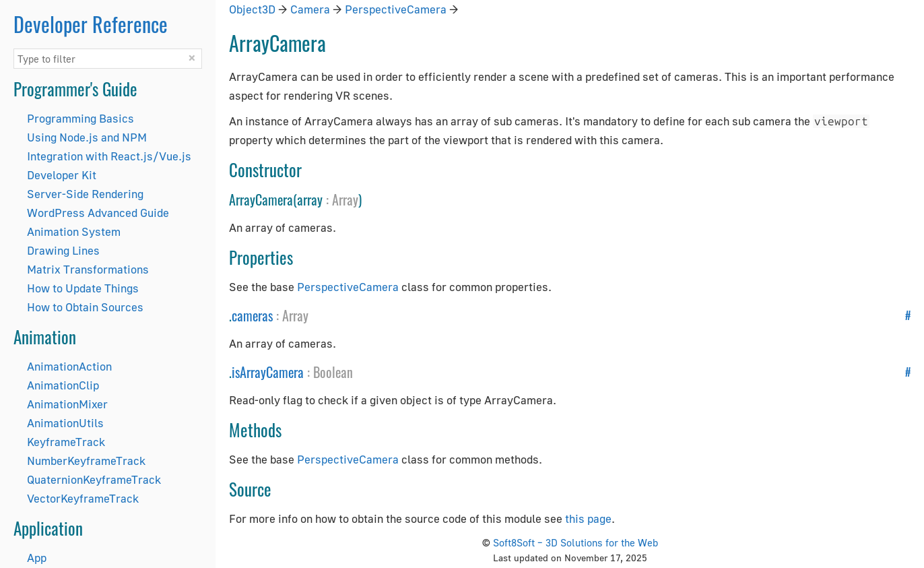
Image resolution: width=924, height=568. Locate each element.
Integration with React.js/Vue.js (109, 156)
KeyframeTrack (66, 442)
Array (345, 199)
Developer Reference (91, 24)
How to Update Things (83, 288)
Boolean (333, 372)
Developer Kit (62, 175)
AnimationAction (69, 366)
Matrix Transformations (88, 269)
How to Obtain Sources (85, 307)
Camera (310, 9)
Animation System (74, 231)
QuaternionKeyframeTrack (94, 479)
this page (588, 518)
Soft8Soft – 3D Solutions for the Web (575, 542)
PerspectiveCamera (396, 9)
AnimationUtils (65, 423)
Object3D (252, 9)
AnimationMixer (67, 404)
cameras (252, 315)
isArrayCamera (268, 372)
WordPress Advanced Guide (98, 213)
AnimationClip (63, 385)
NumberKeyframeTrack (86, 461)
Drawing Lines (63, 250)
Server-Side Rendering (85, 194)
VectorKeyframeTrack (83, 498)
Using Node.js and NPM (87, 137)
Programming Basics (80, 118)
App (37, 558)
